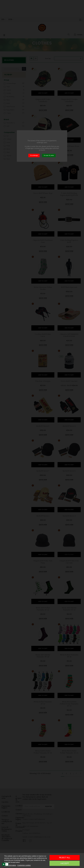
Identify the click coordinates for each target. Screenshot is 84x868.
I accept (65, 863)
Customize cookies (24, 865)
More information (10, 865)
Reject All (65, 858)
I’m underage (34, 155)
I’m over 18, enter (49, 155)
